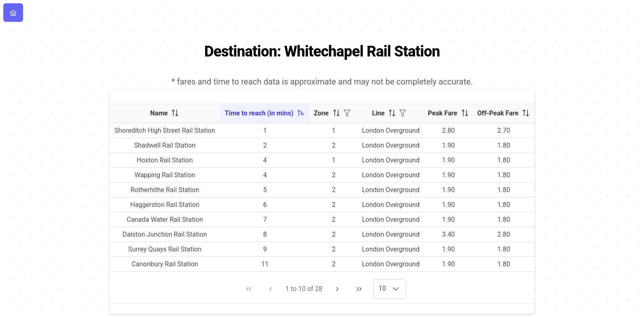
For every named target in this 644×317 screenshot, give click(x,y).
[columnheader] (165, 113)
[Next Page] (337, 289)
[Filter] (347, 113)
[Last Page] (359, 289)
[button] (396, 289)
